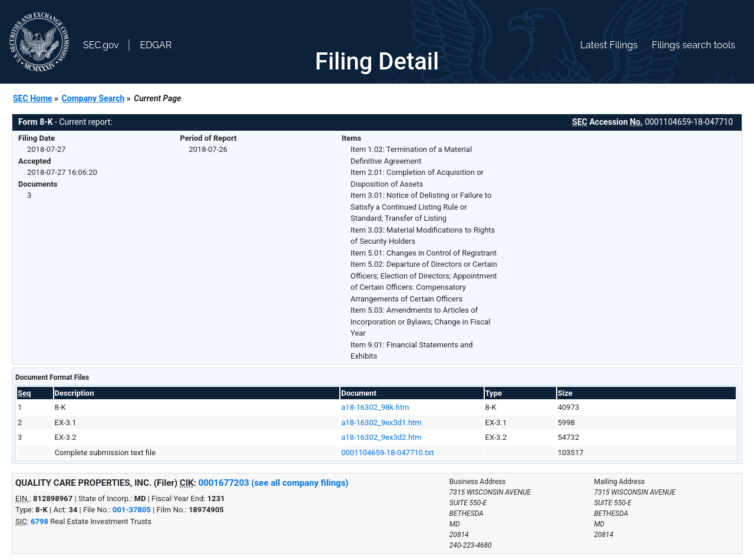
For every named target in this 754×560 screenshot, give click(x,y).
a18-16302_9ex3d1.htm (381, 423)
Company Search (93, 98)
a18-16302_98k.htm (375, 407)
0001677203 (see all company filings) (274, 483)
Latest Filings (609, 45)
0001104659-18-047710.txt (387, 453)
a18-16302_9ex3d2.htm (381, 437)
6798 (39, 521)
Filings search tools (693, 45)
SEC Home (33, 98)
